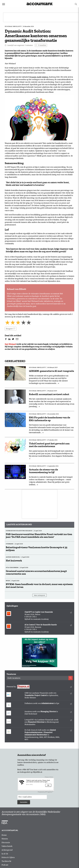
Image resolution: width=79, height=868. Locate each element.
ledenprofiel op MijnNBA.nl (31, 772)
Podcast (5, 865)
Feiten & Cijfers (8, 857)
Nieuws (5, 839)
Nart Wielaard (10, 344)
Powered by (39, 687)
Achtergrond (7, 850)
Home (4, 835)
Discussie (6, 842)
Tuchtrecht (6, 861)
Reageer (11, 329)
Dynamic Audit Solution (39, 77)
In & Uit (5, 854)
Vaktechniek (7, 846)
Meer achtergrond (39, 595)
